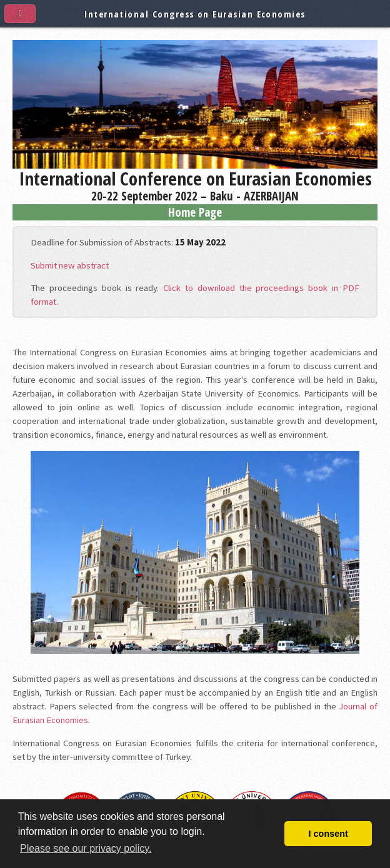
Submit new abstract (70, 265)
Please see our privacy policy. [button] (86, 848)
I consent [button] (328, 834)
